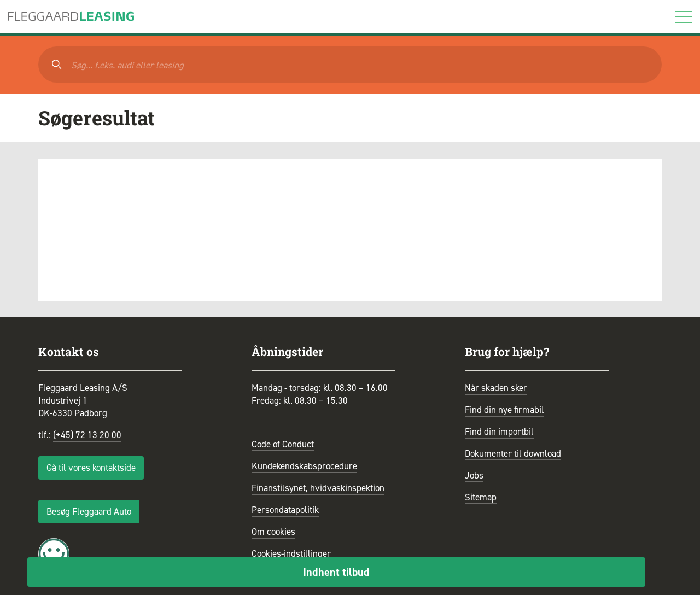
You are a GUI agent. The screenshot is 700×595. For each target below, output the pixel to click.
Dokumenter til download (513, 453)
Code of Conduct (283, 444)
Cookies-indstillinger (291, 553)
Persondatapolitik (285, 510)
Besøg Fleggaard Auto (89, 511)
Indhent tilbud (336, 572)
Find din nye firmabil (504, 410)
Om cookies (273, 532)
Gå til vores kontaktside (91, 468)
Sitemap (481, 497)
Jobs (474, 475)
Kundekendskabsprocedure (304, 466)
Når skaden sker (496, 388)
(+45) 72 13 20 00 (87, 435)
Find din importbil (499, 431)
